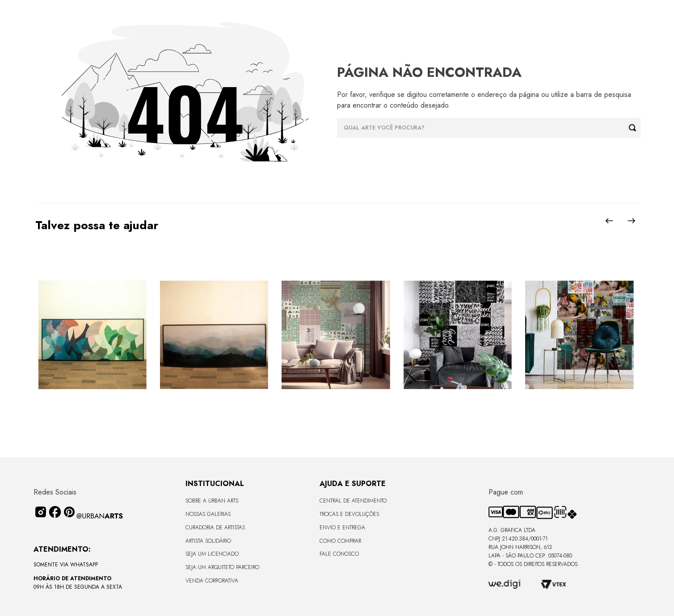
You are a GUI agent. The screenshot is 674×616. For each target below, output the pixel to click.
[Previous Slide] (609, 221)
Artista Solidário (208, 541)
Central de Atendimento (353, 501)
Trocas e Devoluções (349, 514)
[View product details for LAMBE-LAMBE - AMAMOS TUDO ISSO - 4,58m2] (579, 335)
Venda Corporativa (212, 581)
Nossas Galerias (208, 514)
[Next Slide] (632, 221)
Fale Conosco (339, 554)
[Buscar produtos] (635, 128)
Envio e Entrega (342, 528)
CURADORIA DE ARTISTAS (215, 528)
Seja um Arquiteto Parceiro (222, 567)
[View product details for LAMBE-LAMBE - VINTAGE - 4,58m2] (336, 335)
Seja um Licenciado (212, 554)
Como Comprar (340, 541)
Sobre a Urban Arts (212, 501)
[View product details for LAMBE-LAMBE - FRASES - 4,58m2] (458, 335)
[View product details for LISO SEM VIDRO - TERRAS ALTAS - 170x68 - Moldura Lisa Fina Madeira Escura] (214, 335)
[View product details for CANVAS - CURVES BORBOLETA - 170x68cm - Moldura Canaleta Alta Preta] (92, 335)
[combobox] (489, 128)
